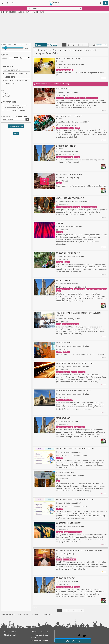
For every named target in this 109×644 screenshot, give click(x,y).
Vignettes (52, 45)
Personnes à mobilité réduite (16, 106)
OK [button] (27, 120)
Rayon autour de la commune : (13, 45)
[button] (16, 127)
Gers (48, 50)
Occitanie (39, 50)
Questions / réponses (40, 632)
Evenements (7, 614)
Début (4, 58)
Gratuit (7, 94)
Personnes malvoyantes (14, 108)
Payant (7, 96)
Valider (16, 134)
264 (73, 641)
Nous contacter (10, 632)
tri (94, 45)
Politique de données (40, 640)
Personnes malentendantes (15, 111)
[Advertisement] (54, 28)
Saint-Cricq (49, 614)
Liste (38, 45)
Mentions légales (11, 635)
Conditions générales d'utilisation (40, 636)
